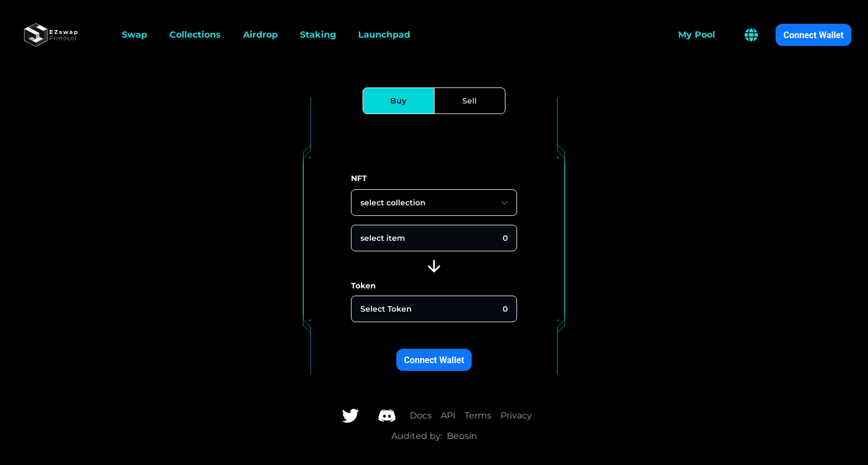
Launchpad (384, 35)
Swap (135, 35)
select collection (434, 203)
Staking (318, 35)
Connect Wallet (813, 35)
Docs (421, 415)
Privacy (516, 415)
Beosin (462, 436)
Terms (478, 415)
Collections (195, 35)
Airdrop (260, 35)
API (448, 415)
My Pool (697, 35)
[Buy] (398, 101)
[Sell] (470, 101)
